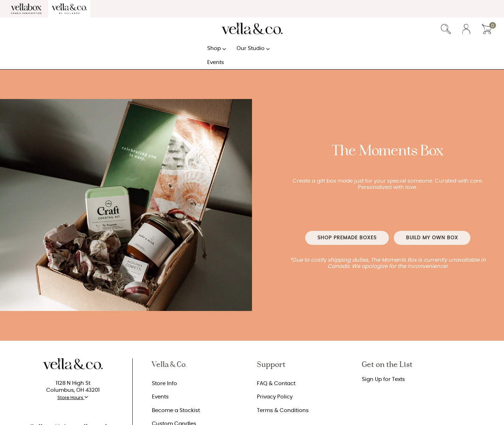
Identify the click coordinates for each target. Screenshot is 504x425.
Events (160, 397)
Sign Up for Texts (383, 379)
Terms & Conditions (283, 410)
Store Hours (73, 397)
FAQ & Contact (276, 384)
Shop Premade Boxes (347, 238)
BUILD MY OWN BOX (432, 238)
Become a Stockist (176, 410)
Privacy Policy (275, 397)
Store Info (164, 384)
